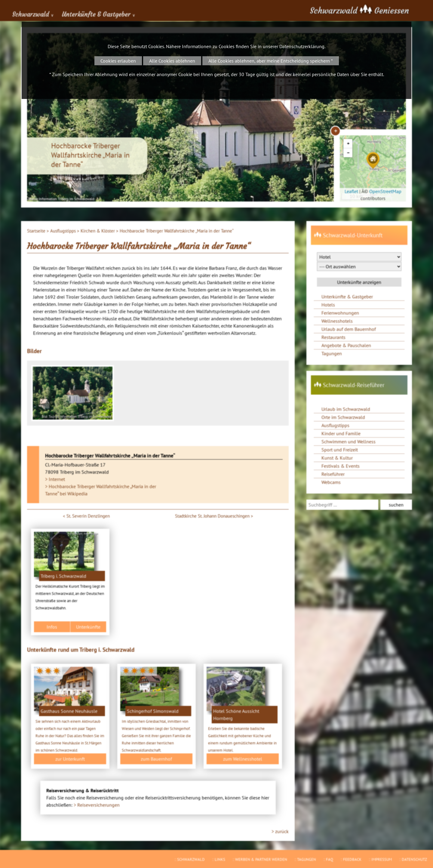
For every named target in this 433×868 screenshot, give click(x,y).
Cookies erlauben (118, 61)
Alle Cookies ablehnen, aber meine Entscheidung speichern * (271, 61)
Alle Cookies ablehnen (172, 61)
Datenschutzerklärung (302, 46)
